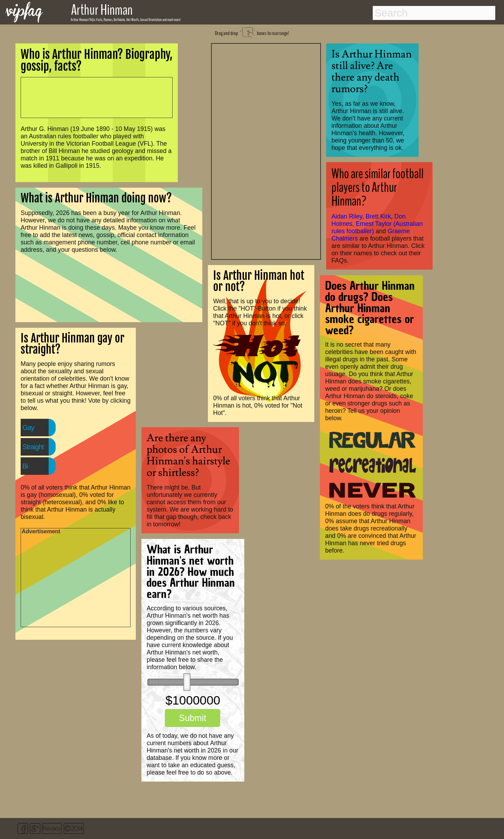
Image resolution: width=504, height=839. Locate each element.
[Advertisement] (266, 151)
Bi (25, 466)
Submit (192, 718)
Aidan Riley (347, 216)
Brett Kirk (378, 216)
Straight (33, 447)
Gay (28, 428)
